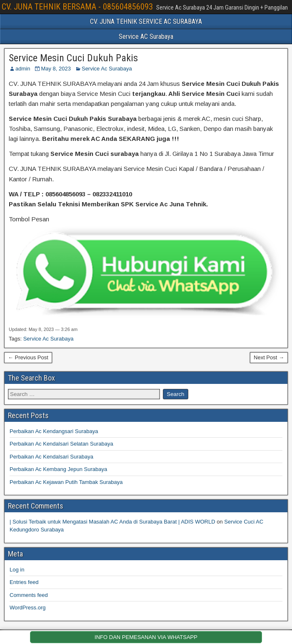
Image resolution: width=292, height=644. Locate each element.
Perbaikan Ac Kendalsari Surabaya (51, 457)
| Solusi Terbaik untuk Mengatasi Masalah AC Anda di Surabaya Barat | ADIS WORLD (112, 522)
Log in (17, 570)
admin (23, 69)
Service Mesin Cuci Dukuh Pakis (73, 58)
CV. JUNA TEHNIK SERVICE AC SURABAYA (146, 21)
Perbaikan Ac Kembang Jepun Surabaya (58, 469)
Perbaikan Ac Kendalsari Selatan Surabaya (61, 444)
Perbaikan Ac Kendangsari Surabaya (54, 431)
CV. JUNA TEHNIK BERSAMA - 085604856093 (77, 7)
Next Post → (269, 357)
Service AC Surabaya (146, 36)
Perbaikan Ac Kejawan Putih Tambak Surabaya (66, 482)
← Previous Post (28, 357)
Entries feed (24, 582)
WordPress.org (27, 608)
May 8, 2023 (56, 69)
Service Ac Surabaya (107, 69)
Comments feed (29, 595)
